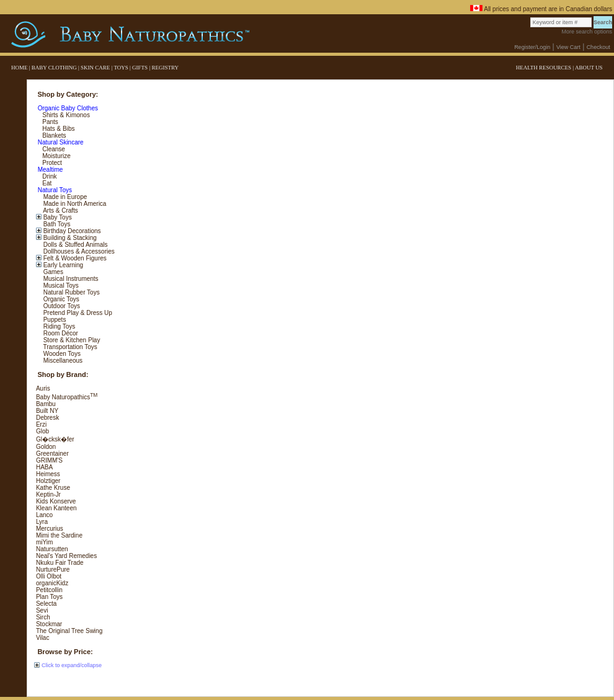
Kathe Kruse (53, 488)
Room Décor (60, 333)
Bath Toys (56, 224)
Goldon (46, 447)
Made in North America (74, 204)
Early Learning (62, 265)
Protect (51, 163)
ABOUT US (589, 68)
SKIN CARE (95, 68)
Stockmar (49, 624)
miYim (44, 542)
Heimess (48, 474)
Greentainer (52, 454)
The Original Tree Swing (69, 631)
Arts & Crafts (60, 210)
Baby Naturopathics (67, 397)
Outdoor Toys (61, 306)
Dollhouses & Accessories (78, 251)
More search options (587, 32)
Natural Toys (54, 190)
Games (52, 272)
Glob (42, 431)
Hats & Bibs (57, 129)
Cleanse (52, 149)
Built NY (47, 411)
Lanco (44, 515)
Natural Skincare (60, 142)
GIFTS (140, 68)
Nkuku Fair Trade (60, 563)
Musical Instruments (70, 279)
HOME (20, 68)
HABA (44, 467)
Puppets (54, 320)
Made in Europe (64, 197)
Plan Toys (49, 597)
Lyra (42, 522)
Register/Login (532, 47)
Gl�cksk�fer (55, 439)
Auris (43, 388)
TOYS (121, 68)
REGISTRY (165, 68)
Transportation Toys (69, 347)
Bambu (46, 404)
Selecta (46, 604)
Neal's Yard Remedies (66, 556)
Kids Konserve (56, 501)
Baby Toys (57, 217)
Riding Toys (58, 326)
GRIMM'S (49, 460)
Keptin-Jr (48, 494)
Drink (48, 176)
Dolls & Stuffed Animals (75, 245)
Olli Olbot (49, 576)
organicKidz (52, 583)
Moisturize (55, 156)
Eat (46, 183)
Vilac (43, 638)
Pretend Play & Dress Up (77, 313)
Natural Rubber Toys (71, 292)
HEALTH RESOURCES (544, 68)
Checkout (598, 47)
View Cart (568, 47)
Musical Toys (60, 286)
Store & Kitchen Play (71, 340)
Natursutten (52, 549)
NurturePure (53, 569)
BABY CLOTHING (54, 68)
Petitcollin (49, 590)
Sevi (42, 610)
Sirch (43, 617)
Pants (49, 122)
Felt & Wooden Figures (74, 258)
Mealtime (49, 170)
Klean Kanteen (56, 508)
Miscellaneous (62, 361)
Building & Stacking (69, 238)
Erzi (41, 424)
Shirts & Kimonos (65, 115)
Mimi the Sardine (59, 535)
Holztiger (48, 481)
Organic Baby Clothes (67, 108)
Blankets (53, 135)
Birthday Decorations (71, 231)
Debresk (47, 418)
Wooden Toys (61, 354)
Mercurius (50, 529)
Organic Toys (60, 299)
